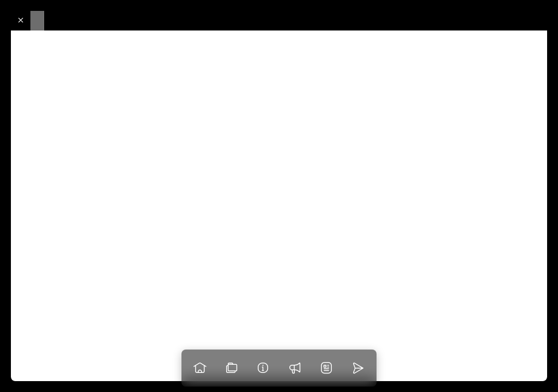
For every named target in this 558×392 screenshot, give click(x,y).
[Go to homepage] (200, 368)
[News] (326, 368)
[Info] (263, 368)
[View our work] (232, 368)
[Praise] (295, 368)
